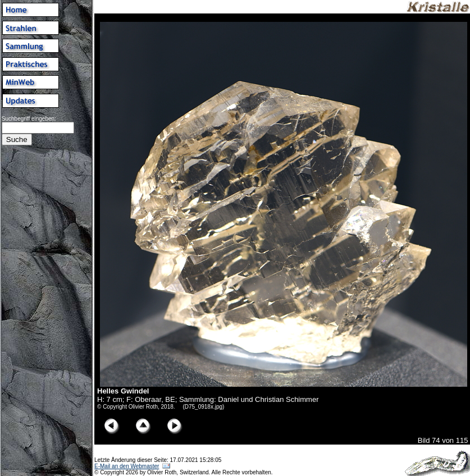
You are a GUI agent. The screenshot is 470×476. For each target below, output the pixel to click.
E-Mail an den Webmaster (127, 466)
